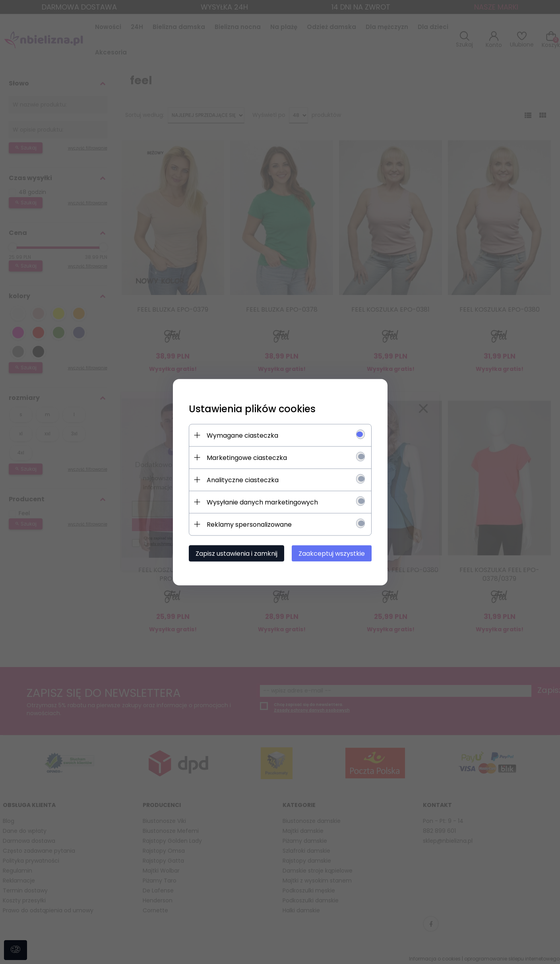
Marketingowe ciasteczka (247, 457)
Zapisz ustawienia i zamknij (236, 553)
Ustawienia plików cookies (252, 408)
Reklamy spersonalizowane (249, 524)
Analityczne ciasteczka (243, 480)
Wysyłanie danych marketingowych (262, 502)
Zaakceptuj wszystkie (332, 553)
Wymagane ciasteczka (242, 435)
